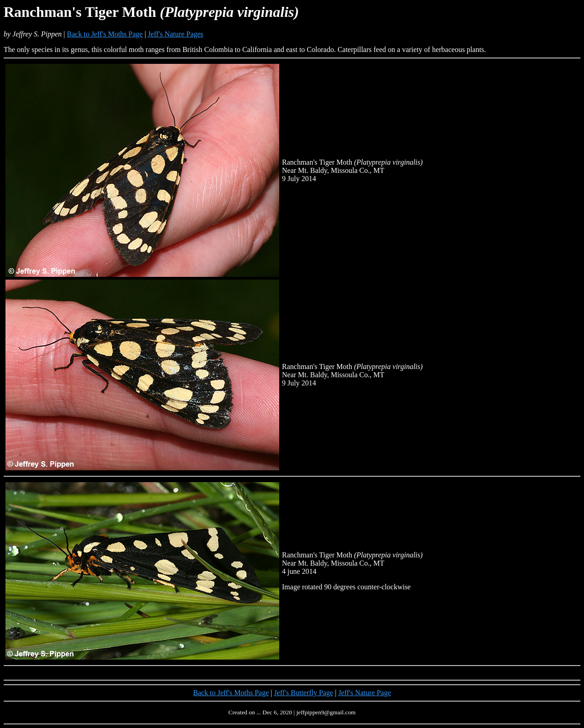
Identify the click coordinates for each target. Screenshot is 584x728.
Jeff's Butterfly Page (304, 693)
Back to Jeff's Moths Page (105, 34)
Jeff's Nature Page (364, 693)
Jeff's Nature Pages (176, 34)
